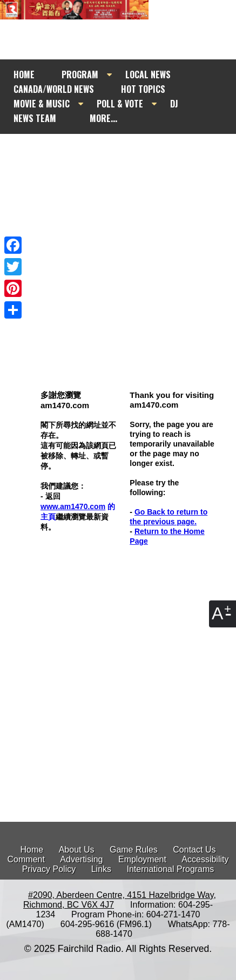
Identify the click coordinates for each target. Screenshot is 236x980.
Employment (142, 859)
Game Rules (134, 850)
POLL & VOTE (120, 104)
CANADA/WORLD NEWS (54, 89)
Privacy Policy (49, 869)
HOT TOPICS (143, 89)
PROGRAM (80, 75)
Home (32, 850)
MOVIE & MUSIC (42, 104)
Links (101, 869)
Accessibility (205, 859)
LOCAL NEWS (148, 75)
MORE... (103, 118)
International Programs (170, 869)
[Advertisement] (118, 219)
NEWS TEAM (35, 118)
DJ (174, 104)
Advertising (81, 859)
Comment (26, 859)
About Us (77, 850)
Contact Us (194, 850)
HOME (24, 75)
